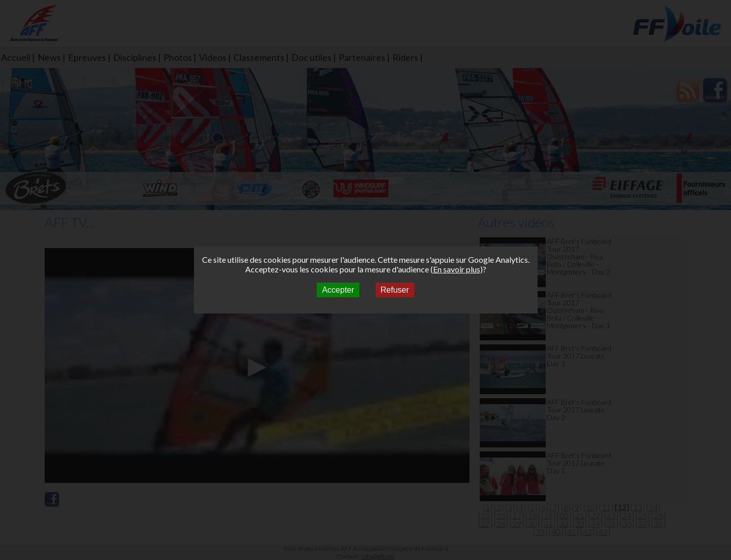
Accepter (338, 290)
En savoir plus (457, 269)
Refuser (395, 290)
